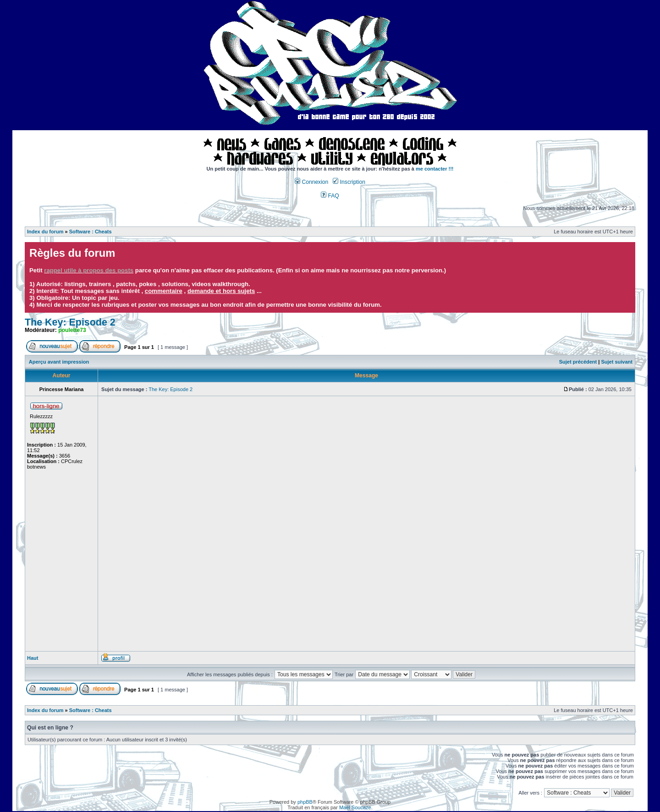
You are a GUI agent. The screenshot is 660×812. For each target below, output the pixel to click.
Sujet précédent (578, 362)
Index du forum (45, 232)
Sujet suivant (616, 362)
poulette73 (72, 330)
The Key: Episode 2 (70, 322)
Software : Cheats (91, 232)
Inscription (349, 182)
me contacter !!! (435, 169)
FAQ (330, 196)
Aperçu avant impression (59, 362)
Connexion (311, 182)
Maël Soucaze (355, 807)
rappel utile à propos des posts (89, 270)
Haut (33, 658)
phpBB (305, 802)
